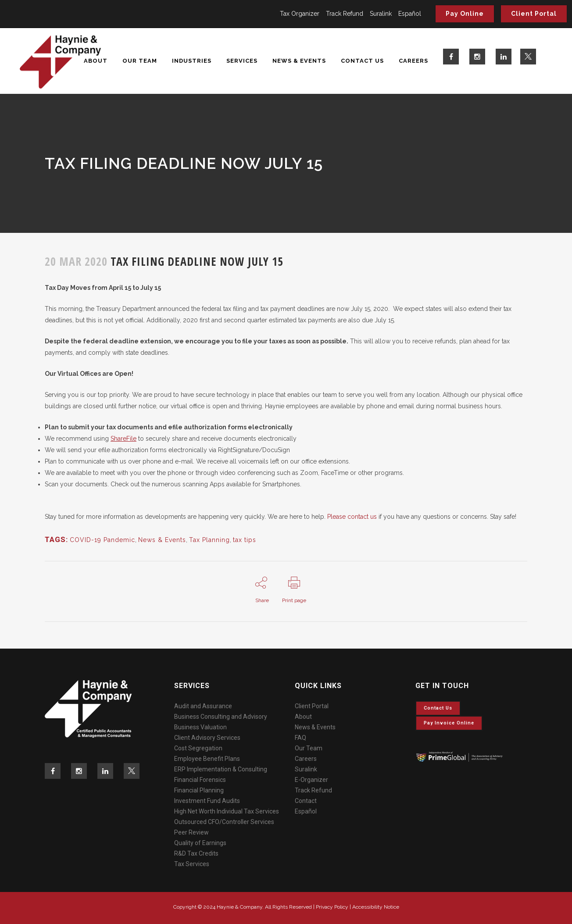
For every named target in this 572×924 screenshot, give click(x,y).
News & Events (162, 540)
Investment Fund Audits (207, 801)
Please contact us (352, 517)
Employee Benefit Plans (207, 759)
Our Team (309, 748)
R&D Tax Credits (196, 853)
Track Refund (345, 14)
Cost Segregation (198, 748)
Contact (306, 801)
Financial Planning (199, 790)
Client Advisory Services (207, 738)
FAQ (300, 738)
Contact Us (438, 708)
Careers (306, 759)
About (303, 717)
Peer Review (191, 832)
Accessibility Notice (376, 907)
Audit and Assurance (203, 706)
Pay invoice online (449, 723)
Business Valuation (200, 727)
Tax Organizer (300, 14)
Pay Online (465, 14)
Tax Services (192, 864)
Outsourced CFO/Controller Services (224, 822)
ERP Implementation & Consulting (221, 769)
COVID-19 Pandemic (102, 540)
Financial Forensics (200, 780)
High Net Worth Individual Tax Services (227, 811)
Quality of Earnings (200, 843)
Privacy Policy (332, 907)
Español (410, 14)
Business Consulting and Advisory (221, 717)
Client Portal (534, 14)
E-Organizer (311, 780)
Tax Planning (209, 540)
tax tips (245, 540)
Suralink (381, 14)
